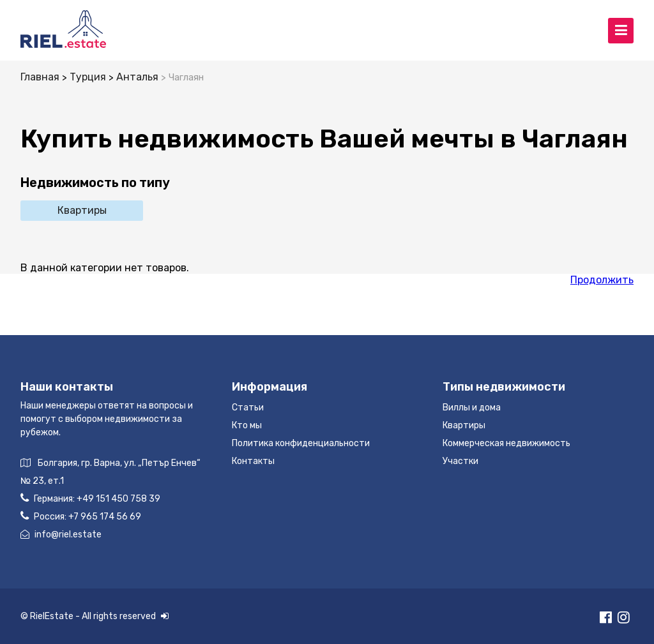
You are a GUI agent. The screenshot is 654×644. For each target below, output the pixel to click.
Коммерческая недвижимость (506, 443)
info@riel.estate (61, 535)
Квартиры (82, 210)
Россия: (81, 516)
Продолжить (602, 280)
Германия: (90, 498)
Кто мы (247, 425)
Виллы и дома (472, 408)
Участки (460, 461)
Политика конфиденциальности (301, 443)
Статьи (248, 408)
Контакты (253, 461)
